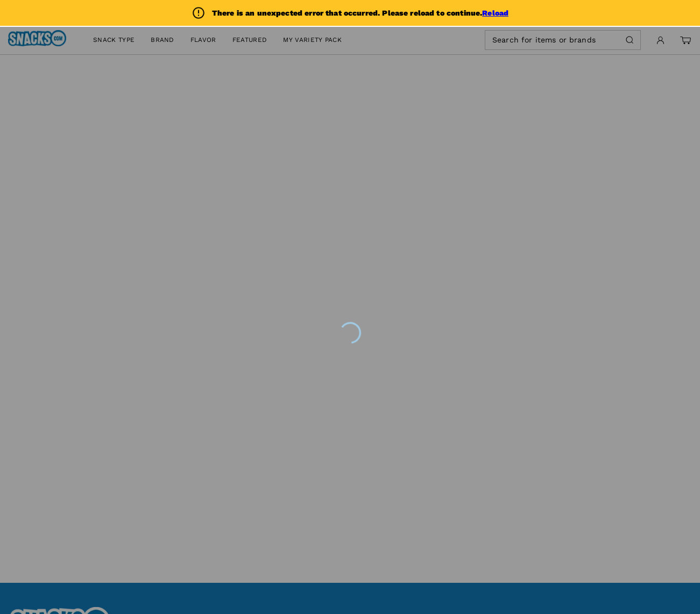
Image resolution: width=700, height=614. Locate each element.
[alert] (350, 13)
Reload (495, 13)
